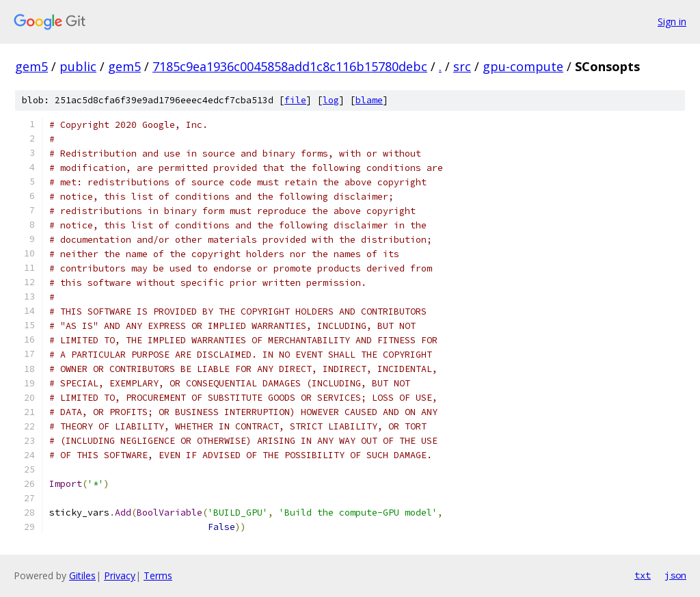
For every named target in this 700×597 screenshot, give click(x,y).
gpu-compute (523, 66)
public (78, 66)
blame (369, 100)
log (331, 100)
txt (643, 575)
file (295, 100)
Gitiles (82, 575)
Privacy (120, 575)
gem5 (31, 66)
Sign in (672, 22)
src (462, 66)
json (675, 575)
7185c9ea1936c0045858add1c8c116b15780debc (290, 66)
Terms (158, 575)
